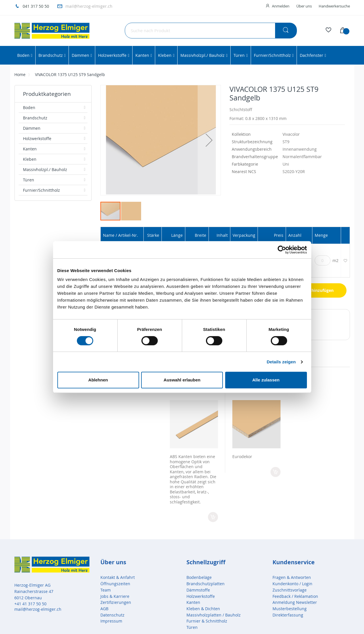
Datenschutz (112, 615)
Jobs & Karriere (115, 596)
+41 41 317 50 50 (30, 604)
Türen (192, 627)
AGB (104, 609)
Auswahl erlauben (182, 380)
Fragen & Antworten (292, 577)
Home (20, 74)
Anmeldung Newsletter (295, 602)
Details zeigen (281, 362)
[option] (194, 450)
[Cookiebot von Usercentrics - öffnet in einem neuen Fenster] (282, 250)
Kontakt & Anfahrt (118, 577)
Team (106, 590)
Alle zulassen (266, 380)
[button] (209, 140)
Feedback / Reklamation (295, 596)
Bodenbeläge (199, 577)
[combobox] (211, 31)
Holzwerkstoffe (201, 596)
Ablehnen (98, 380)
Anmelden (281, 6)
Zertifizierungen (116, 602)
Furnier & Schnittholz (207, 621)
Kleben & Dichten (203, 609)
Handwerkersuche (334, 6)
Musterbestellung (290, 609)
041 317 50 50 (36, 6)
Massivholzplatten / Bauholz (214, 615)
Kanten (193, 602)
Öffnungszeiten (115, 584)
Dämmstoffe (198, 590)
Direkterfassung (288, 615)
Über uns (304, 6)
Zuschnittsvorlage (290, 590)
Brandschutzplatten (206, 584)
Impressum (111, 621)
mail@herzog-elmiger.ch (89, 6)
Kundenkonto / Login (292, 584)
